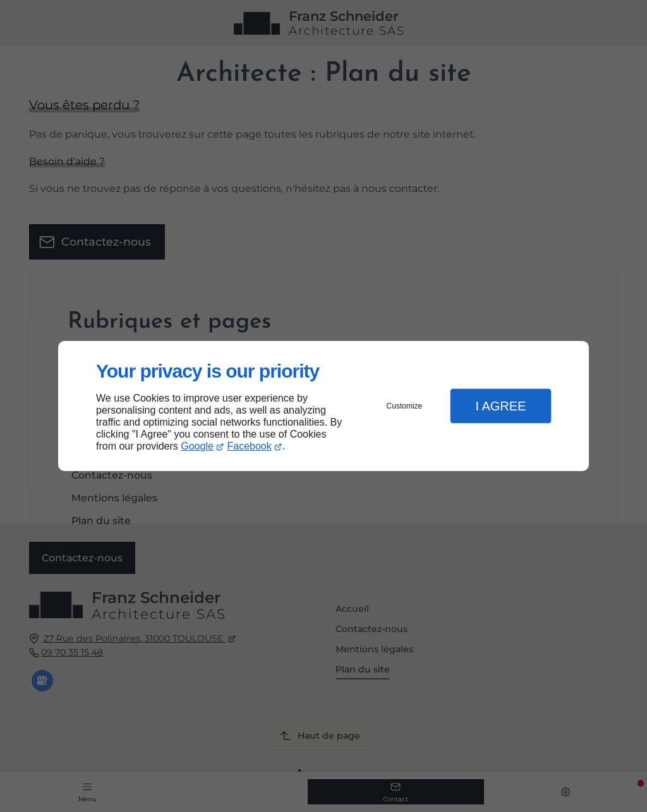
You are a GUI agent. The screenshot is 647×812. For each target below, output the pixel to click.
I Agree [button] (500, 406)
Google (197, 446)
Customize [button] (405, 406)
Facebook (250, 446)
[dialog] (323, 406)
